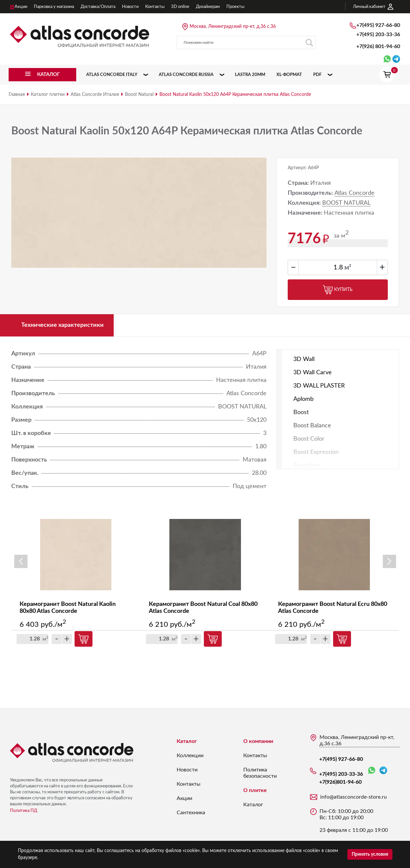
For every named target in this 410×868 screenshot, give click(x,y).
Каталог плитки (48, 95)
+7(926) (378, 46)
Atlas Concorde (354, 193)
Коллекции (190, 756)
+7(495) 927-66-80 (378, 25)
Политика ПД (24, 811)
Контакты (189, 784)
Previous (21, 561)
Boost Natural (139, 95)
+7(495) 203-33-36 (378, 35)
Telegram (383, 770)
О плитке (255, 790)
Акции (184, 798)
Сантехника (191, 813)
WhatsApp (372, 771)
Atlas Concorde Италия (95, 95)
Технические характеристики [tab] (62, 325)
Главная (17, 95)
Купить (338, 290)
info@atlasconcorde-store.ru (353, 797)
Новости (187, 770)
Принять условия (370, 854)
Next (389, 561)
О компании (258, 741)
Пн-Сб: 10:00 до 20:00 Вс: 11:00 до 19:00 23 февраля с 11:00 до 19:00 (354, 821)
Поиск (309, 43)
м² (348, 268)
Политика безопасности (260, 773)
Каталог (187, 741)
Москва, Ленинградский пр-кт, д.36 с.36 (233, 27)
